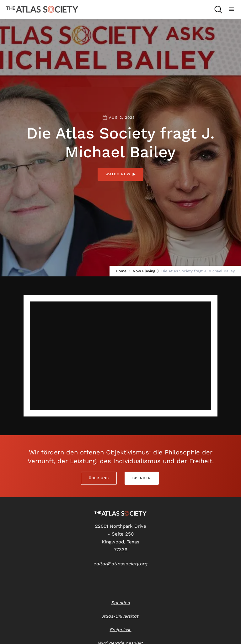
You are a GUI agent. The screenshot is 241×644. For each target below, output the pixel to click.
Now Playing (144, 271)
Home (121, 271)
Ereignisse (121, 630)
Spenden (142, 478)
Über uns (99, 478)
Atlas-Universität (120, 616)
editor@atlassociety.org (120, 564)
